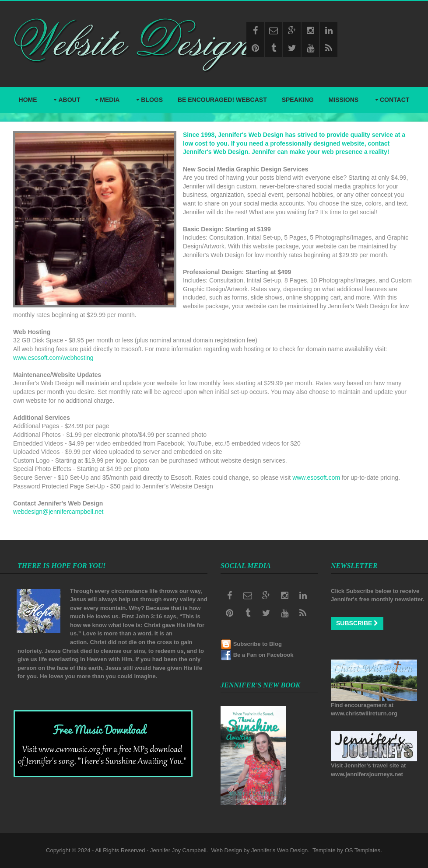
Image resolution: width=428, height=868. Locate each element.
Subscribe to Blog (258, 644)
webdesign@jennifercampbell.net (58, 512)
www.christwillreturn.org (364, 713)
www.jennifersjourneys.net (367, 774)
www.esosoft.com (316, 478)
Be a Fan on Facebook (263, 655)
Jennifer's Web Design (279, 850)
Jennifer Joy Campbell (178, 850)
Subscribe (357, 623)
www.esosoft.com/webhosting (53, 358)
